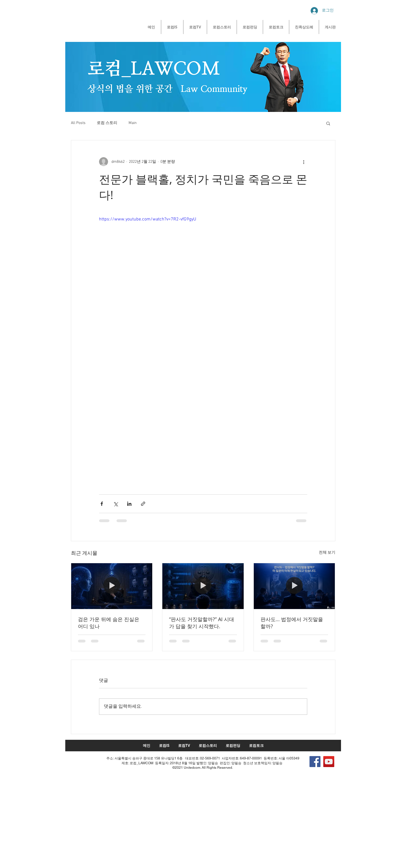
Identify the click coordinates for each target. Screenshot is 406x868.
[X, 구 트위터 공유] (115, 504)
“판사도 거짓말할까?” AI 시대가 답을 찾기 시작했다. (202, 623)
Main (133, 123)
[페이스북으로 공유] (102, 504)
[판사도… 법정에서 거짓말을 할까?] (294, 586)
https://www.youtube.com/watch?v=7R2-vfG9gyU (148, 219)
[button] (328, 123)
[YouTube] (329, 762)
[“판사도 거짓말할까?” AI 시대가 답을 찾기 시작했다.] (203, 586)
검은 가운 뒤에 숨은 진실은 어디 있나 (109, 623)
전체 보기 (327, 553)
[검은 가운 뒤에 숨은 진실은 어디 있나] (112, 586)
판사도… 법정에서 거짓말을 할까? (292, 623)
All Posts (78, 123)
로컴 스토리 (107, 123)
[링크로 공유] (143, 504)
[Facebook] (315, 762)
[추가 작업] (304, 162)
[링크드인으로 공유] (129, 504)
